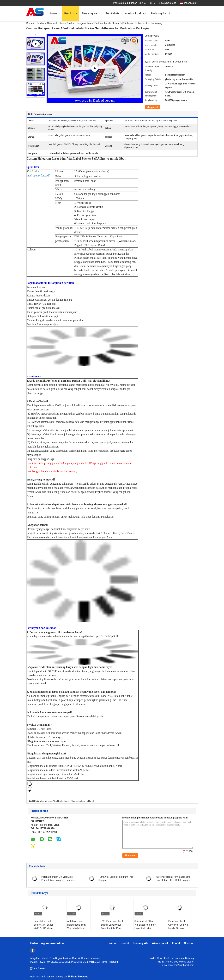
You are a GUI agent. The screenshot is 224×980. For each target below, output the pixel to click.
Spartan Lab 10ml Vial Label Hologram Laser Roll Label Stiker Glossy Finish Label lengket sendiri (146, 928)
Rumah (54, 13)
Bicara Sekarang (168, 3)
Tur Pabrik (112, 13)
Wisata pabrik (160, 943)
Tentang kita (141, 943)
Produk (69, 13)
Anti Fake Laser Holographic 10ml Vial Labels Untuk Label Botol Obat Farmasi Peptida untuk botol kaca (77, 930)
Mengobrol (152, 107)
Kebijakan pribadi (39, 958)
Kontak (176, 943)
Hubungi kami (161, 13)
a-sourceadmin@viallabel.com (178, 965)
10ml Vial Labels (56, 23)
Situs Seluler (38, 968)
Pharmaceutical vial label (82, 801)
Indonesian (191, 3)
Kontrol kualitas (135, 13)
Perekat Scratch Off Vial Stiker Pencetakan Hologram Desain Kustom (57, 880)
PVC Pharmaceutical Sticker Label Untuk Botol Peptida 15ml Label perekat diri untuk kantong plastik (112, 930)
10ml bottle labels (61, 801)
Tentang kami (91, 13)
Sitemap (189, 943)
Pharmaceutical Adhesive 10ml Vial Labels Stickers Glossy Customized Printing (178, 928)
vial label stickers (44, 801)
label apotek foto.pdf (38, 176)
